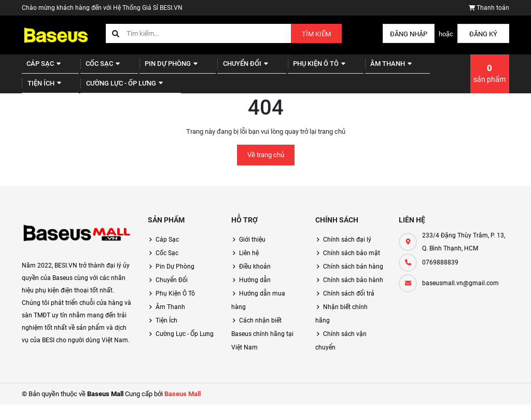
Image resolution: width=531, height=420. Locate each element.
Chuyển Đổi (223, 68)
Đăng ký (483, 34)
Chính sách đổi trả (349, 309)
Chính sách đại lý (347, 255)
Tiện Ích (412, 68)
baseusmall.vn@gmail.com (460, 299)
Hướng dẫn (255, 296)
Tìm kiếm (316, 34)
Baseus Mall (183, 409)
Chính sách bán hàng (353, 282)
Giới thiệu (252, 255)
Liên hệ (249, 269)
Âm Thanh (356, 68)
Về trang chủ (266, 170)
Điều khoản (255, 282)
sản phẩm (490, 81)
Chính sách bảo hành (353, 296)
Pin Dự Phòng (156, 68)
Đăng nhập (409, 34)
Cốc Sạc (94, 68)
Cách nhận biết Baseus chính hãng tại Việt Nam (262, 349)
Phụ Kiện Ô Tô (291, 68)
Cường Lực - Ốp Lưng (69, 95)
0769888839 (440, 278)
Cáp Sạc (40, 68)
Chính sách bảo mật (352, 269)
